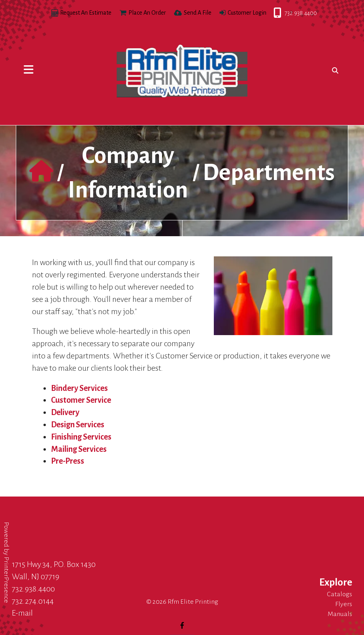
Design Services (78, 425)
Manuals (340, 614)
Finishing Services (81, 437)
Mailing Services (79, 449)
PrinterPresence (6, 580)
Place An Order (147, 13)
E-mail (22, 613)
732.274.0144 (33, 601)
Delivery (65, 412)
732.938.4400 (274, 13)
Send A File (198, 13)
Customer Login (247, 13)
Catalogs (339, 594)
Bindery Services (79, 388)
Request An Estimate (86, 13)
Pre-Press (68, 461)
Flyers (344, 604)
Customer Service (81, 400)
